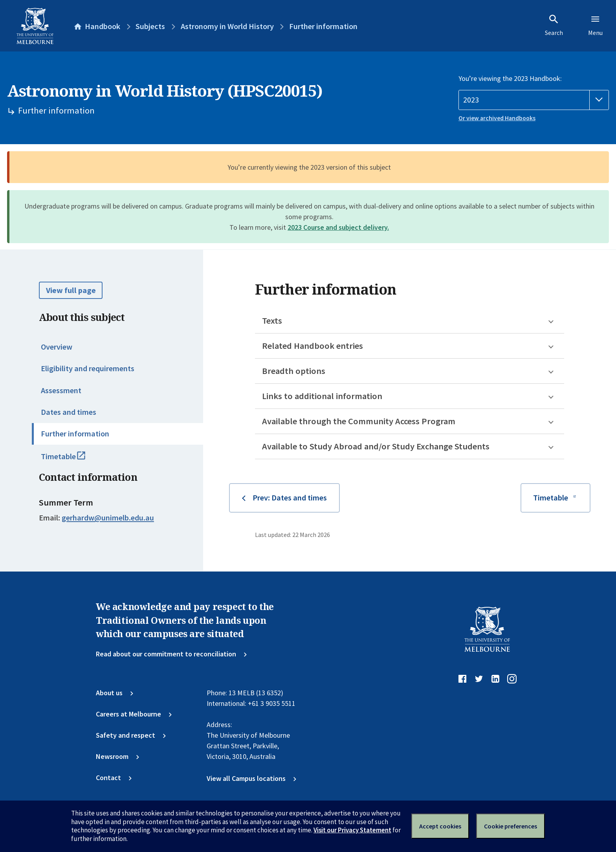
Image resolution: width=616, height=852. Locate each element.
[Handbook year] (534, 100)
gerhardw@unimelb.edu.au (108, 518)
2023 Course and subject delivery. (338, 227)
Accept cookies (440, 826)
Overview (57, 347)
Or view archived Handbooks (497, 118)
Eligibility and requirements (88, 368)
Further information (75, 434)
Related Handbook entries (313, 346)
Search (554, 25)
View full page (71, 290)
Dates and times (69, 412)
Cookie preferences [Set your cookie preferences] (511, 826)
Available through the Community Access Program (359, 421)
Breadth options (294, 371)
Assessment (61, 390)
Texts (272, 321)
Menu (595, 25)
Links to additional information (322, 396)
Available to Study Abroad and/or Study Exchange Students (376, 446)
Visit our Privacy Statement (352, 830)
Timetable (73, 460)
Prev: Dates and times (290, 498)
